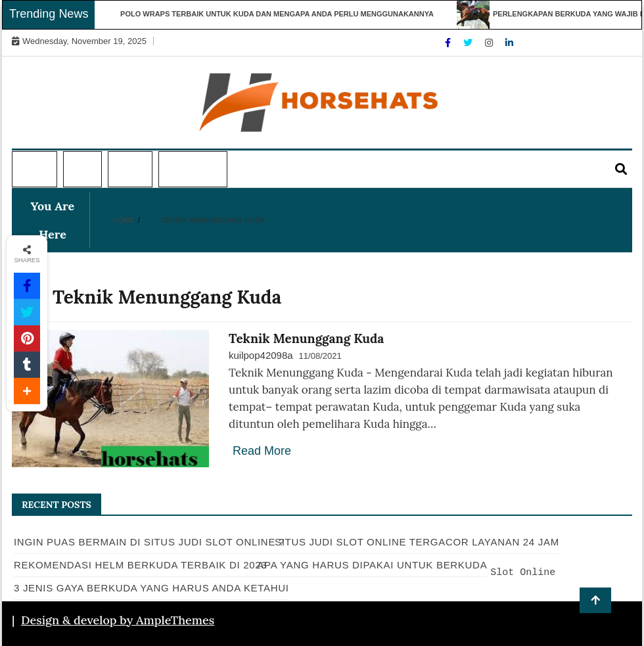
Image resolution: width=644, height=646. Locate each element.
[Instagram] (490, 43)
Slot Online (523, 573)
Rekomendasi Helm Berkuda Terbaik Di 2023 (140, 565)
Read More (262, 451)
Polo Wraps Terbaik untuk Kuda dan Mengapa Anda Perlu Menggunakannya (281, 14)
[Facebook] (449, 43)
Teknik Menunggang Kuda (306, 338)
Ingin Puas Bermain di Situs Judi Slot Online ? (149, 542)
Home (33, 170)
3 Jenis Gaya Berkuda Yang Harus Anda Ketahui (151, 588)
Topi (81, 170)
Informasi (192, 170)
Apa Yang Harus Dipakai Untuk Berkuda (372, 565)
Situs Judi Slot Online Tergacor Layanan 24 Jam (417, 542)
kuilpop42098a (261, 355)
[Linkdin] (509, 43)
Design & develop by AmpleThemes (118, 620)
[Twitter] (469, 43)
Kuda (128, 170)
